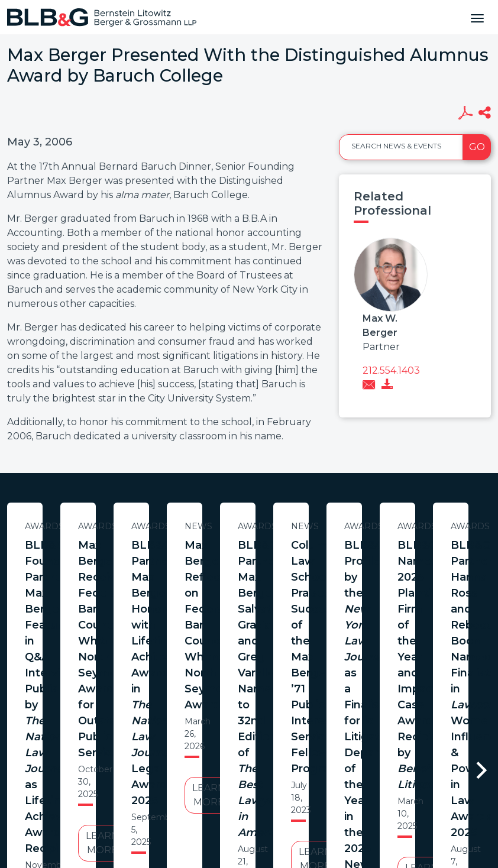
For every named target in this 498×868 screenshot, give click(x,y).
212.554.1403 (391, 370)
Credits (320, 768)
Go (477, 147)
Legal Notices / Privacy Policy (228, 768)
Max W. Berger (380, 325)
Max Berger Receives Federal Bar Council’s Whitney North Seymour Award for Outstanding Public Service (367, 569)
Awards (121, 526)
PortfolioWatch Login (394, 768)
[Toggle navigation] (477, 17)
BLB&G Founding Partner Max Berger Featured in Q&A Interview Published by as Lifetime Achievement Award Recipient (122, 577)
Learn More (121, 667)
